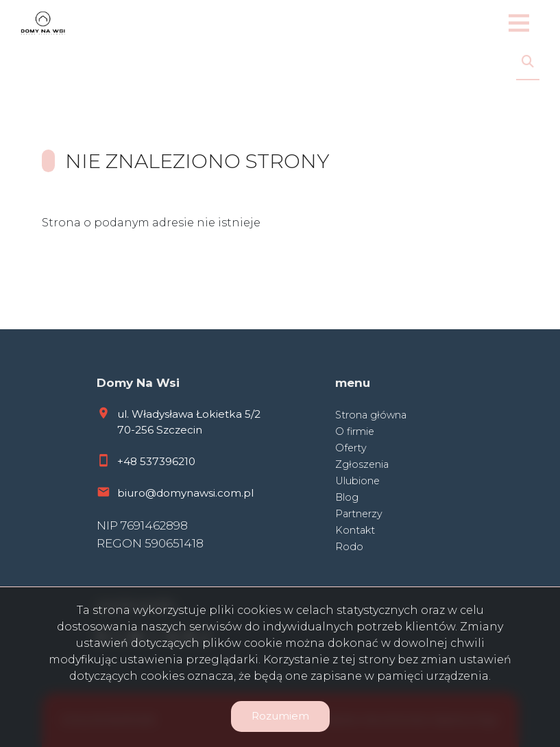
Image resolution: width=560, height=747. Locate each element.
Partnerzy (359, 514)
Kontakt (355, 530)
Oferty (351, 448)
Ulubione (357, 481)
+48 (129, 461)
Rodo (349, 547)
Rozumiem (280, 716)
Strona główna (371, 415)
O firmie (355, 431)
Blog (347, 497)
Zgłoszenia (362, 464)
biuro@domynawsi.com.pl (185, 493)
